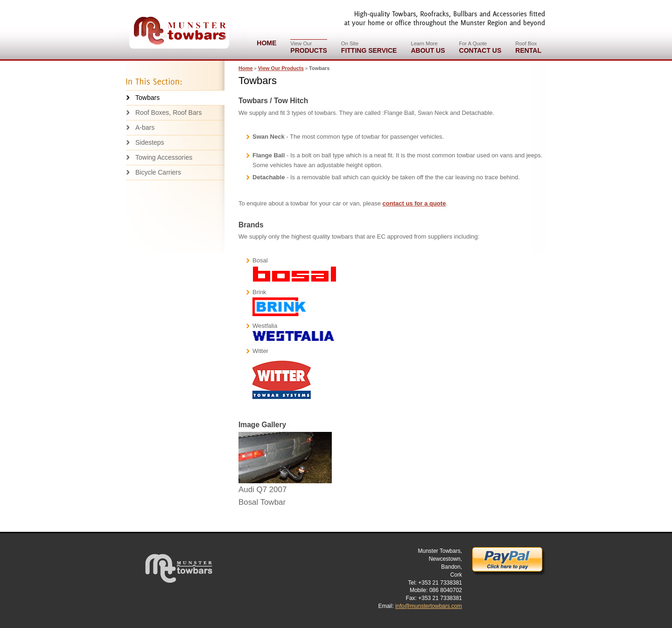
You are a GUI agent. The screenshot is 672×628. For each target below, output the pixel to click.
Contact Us (480, 47)
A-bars (145, 127)
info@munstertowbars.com (429, 606)
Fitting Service (369, 47)
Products (309, 47)
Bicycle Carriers (158, 172)
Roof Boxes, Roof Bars (168, 113)
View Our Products (281, 68)
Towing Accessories (164, 157)
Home (266, 43)
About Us (428, 47)
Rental (528, 47)
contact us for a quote (414, 203)
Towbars (147, 98)
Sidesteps (150, 142)
